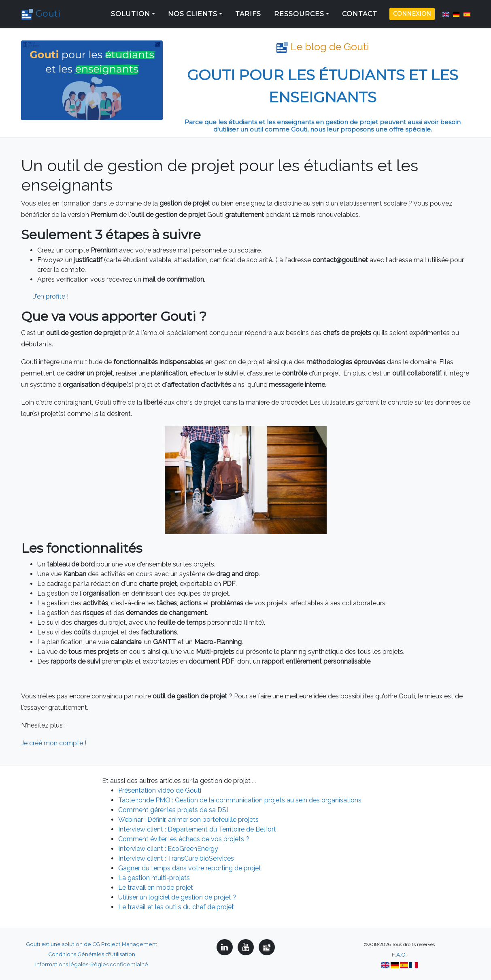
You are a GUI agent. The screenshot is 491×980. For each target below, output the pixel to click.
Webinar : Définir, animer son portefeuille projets (188, 820)
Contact (360, 12)
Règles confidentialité (119, 964)
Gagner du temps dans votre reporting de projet (190, 868)
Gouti (43, 12)
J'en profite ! (51, 296)
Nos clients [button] (193, 12)
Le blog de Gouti (323, 47)
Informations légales (62, 964)
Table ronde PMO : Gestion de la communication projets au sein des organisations (240, 800)
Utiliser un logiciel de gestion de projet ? (177, 897)
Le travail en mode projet (156, 888)
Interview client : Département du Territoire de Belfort (197, 829)
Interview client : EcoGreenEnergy (168, 849)
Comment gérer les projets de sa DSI (173, 810)
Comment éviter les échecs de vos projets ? (184, 839)
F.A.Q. (399, 955)
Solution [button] (131, 12)
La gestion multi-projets (154, 878)
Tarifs (248, 12)
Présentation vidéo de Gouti (160, 790)
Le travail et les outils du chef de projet (176, 907)
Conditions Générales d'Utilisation (92, 954)
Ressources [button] (299, 12)
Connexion (412, 12)
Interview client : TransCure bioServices (176, 858)
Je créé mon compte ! (54, 743)
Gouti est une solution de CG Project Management (92, 944)
